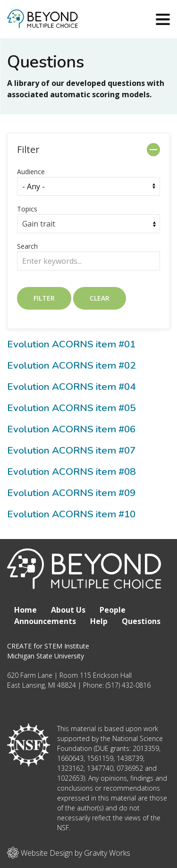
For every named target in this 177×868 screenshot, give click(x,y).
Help (99, 621)
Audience (31, 172)
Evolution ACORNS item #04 (71, 387)
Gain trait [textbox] (39, 224)
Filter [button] (28, 149)
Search (27, 246)
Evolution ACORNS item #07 (71, 450)
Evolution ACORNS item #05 (71, 408)
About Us (68, 610)
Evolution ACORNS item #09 (71, 493)
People (113, 610)
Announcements (45, 621)
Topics (27, 209)
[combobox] (88, 224)
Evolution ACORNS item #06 (71, 429)
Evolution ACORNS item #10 (71, 514)
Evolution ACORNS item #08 (71, 472)
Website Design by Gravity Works (69, 853)
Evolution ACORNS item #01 (71, 344)
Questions (141, 621)
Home (25, 610)
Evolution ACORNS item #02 (71, 365)
